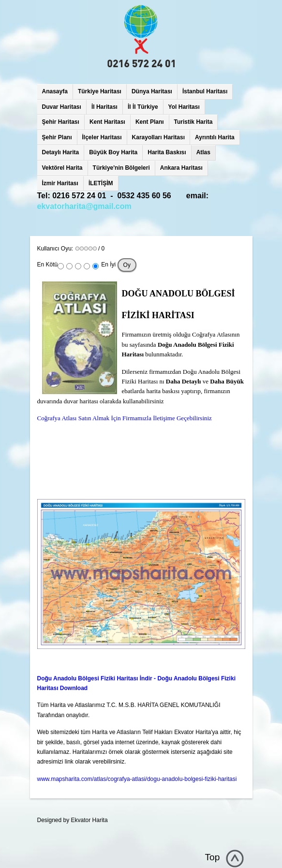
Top (213, 857)
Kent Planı (150, 122)
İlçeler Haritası (102, 137)
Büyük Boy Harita (113, 152)
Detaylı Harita (61, 152)
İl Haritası (104, 107)
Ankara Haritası (181, 168)
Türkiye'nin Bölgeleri (121, 168)
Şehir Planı (57, 137)
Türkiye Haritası (100, 91)
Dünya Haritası (152, 91)
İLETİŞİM (101, 183)
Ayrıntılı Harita (215, 137)
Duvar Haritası (62, 107)
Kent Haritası (107, 122)
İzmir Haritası (60, 183)
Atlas (203, 152)
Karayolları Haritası (158, 137)
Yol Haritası (184, 107)
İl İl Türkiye (143, 107)
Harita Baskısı (167, 152)
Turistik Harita (193, 122)
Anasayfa (55, 91)
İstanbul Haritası (205, 91)
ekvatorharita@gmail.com (84, 206)
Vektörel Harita (62, 168)
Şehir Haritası (61, 122)
